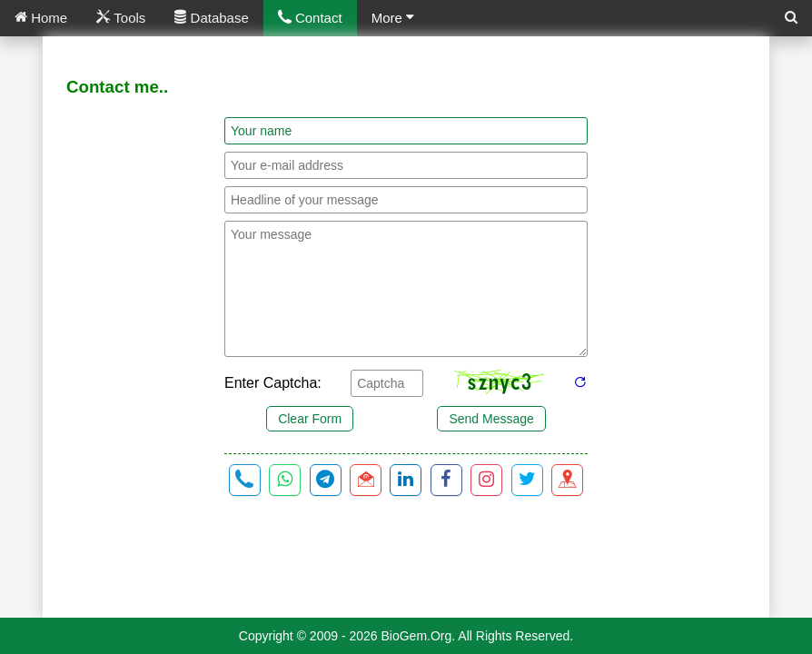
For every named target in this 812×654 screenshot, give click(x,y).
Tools (121, 18)
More (393, 18)
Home (41, 18)
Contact (310, 18)
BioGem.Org (417, 636)
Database (211, 18)
